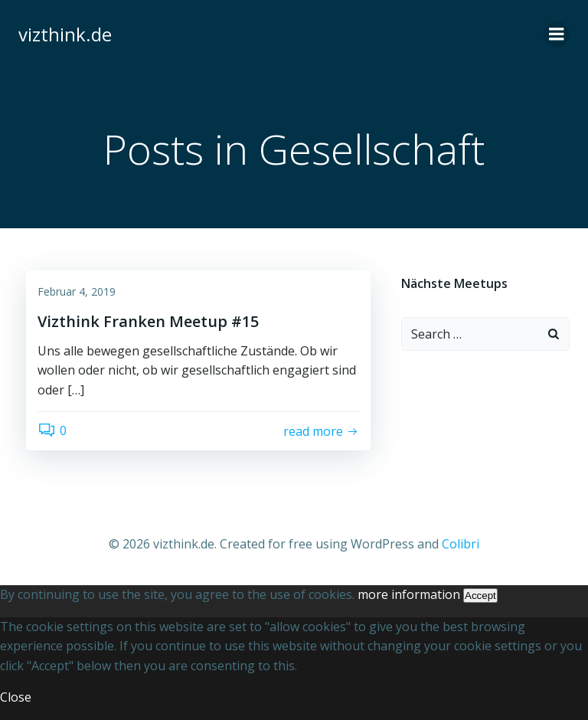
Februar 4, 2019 (77, 291)
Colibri (461, 544)
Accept (480, 596)
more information (409, 594)
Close (16, 697)
